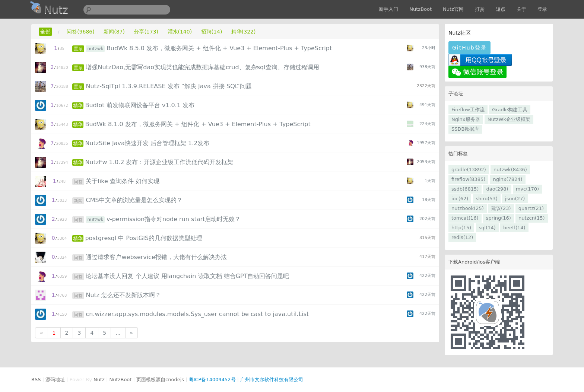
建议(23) (501, 208)
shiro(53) (487, 199)
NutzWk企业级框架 (509, 119)
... (118, 333)
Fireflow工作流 (468, 110)
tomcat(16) (465, 218)
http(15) (461, 228)
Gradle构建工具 (510, 110)
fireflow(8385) (468, 179)
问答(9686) (81, 32)
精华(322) (244, 32)
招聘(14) (212, 32)
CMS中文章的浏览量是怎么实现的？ (134, 200)
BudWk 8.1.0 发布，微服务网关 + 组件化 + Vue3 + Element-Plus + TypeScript (198, 124)
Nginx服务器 (466, 119)
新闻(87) (114, 32)
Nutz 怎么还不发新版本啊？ (123, 295)
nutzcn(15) (531, 218)
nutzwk (95, 49)
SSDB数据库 (465, 129)
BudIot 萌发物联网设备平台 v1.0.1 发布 (140, 105)
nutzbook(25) (468, 208)
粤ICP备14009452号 (212, 380)
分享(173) (146, 32)
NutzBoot (420, 9)
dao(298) (497, 189)
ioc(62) (460, 199)
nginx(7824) (507, 179)
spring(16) (499, 218)
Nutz (99, 380)
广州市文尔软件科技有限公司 (272, 380)
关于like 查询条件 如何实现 (123, 181)
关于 (521, 9)
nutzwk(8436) (510, 170)
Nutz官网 (453, 9)
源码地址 (55, 380)
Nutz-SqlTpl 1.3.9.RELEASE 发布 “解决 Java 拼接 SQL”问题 (169, 86)
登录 (542, 9)
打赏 (480, 9)
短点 (501, 9)
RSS (36, 380)
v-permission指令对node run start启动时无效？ (174, 219)
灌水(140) (180, 32)
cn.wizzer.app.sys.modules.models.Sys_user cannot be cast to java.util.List (197, 314)
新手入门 (388, 9)
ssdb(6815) (465, 189)
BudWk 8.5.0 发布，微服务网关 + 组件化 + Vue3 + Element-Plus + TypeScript (219, 48)
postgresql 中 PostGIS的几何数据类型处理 (144, 238)
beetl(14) (514, 228)
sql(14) (487, 228)
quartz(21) (531, 208)
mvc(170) (527, 189)
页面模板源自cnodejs (160, 380)
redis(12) (462, 237)
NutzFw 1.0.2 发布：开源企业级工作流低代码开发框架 (159, 162)
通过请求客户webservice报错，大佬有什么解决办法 (156, 257)
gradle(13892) (469, 170)
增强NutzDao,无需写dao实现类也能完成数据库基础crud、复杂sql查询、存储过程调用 (202, 67)
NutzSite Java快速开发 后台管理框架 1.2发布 (147, 143)
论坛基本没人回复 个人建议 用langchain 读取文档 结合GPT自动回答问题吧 (187, 276)
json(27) (515, 199)
